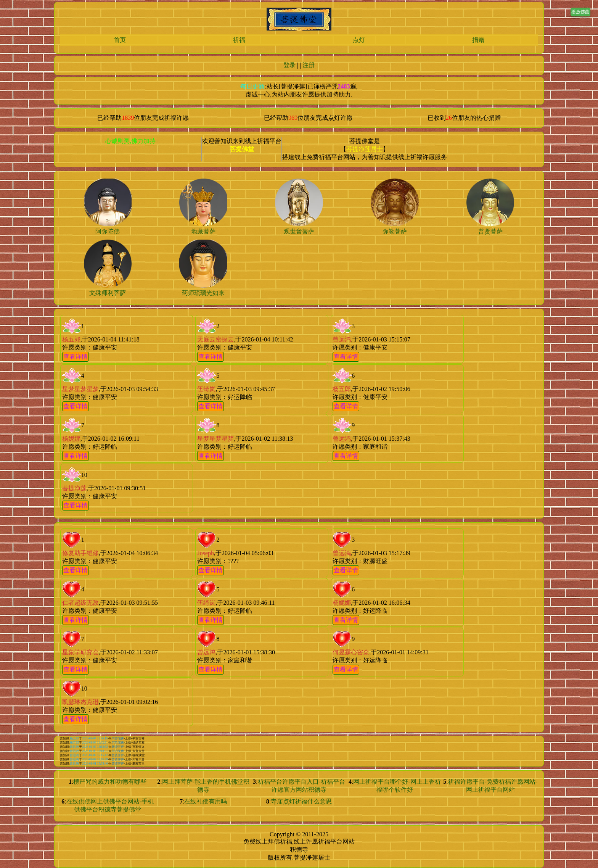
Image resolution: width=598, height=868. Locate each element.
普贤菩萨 (490, 231)
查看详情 (76, 357)
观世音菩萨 (299, 231)
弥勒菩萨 (395, 231)
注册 (309, 65)
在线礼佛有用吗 (206, 801)
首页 (120, 40)
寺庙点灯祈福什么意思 (301, 801)
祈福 (239, 40)
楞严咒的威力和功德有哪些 (110, 782)
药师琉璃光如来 (203, 293)
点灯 (359, 40)
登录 (289, 65)
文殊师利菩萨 (108, 293)
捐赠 (478, 40)
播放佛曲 (580, 12)
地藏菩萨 (203, 231)
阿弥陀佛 (108, 231)
